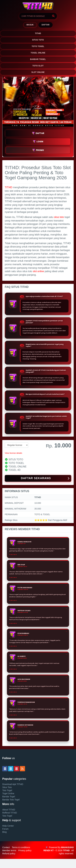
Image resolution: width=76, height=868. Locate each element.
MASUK (30, 25)
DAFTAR (38, 133)
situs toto (59, 217)
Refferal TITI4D (10, 813)
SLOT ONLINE (38, 72)
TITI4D (38, 33)
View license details (13, 453)
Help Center (8, 826)
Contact (6, 847)
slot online (38, 271)
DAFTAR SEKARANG (45, 479)
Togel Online (8, 793)
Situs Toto (7, 787)
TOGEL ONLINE (38, 53)
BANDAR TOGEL (38, 59)
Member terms (9, 850)
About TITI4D (9, 810)
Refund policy (9, 854)
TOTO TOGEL (38, 46)
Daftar (46, 25)
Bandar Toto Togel (11, 800)
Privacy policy (25, 850)
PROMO (38, 150)
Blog (4, 832)
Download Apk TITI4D (13, 784)
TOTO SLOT (38, 66)
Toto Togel (7, 790)
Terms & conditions (21, 847)
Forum (5, 829)
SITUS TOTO (38, 40)
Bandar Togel (9, 797)
